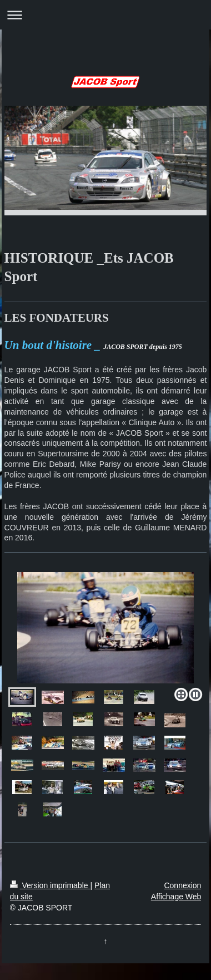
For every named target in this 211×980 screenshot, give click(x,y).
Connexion (182, 885)
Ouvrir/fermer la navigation (105, 15)
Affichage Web (176, 897)
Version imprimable (50, 885)
